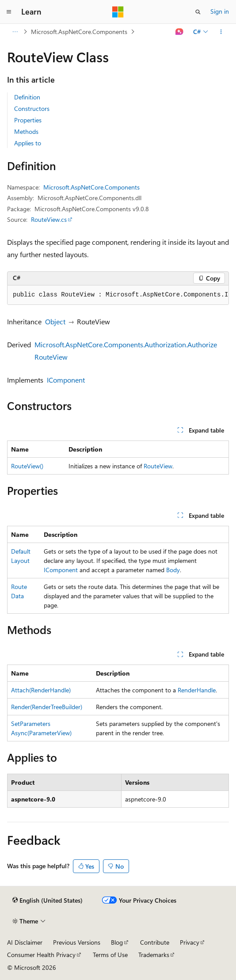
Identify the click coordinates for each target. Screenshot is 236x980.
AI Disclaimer (25, 942)
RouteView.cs (49, 219)
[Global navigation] (9, 12)
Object (55, 321)
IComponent (66, 380)
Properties (28, 120)
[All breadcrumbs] (15, 32)
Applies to (28, 143)
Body (173, 570)
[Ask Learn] (180, 32)
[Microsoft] (118, 12)
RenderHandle (197, 690)
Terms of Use (110, 955)
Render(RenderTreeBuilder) (47, 707)
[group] (118, 295)
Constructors (32, 108)
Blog (117, 942)
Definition (27, 97)
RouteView (158, 466)
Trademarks (154, 955)
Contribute (155, 942)
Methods (26, 131)
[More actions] (221, 32)
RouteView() (27, 466)
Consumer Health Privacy (41, 955)
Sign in (220, 11)
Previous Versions (77, 942)
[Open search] (198, 12)
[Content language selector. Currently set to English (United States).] (48, 900)
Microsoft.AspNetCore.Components (79, 32)
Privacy (190, 942)
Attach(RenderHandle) (41, 690)
